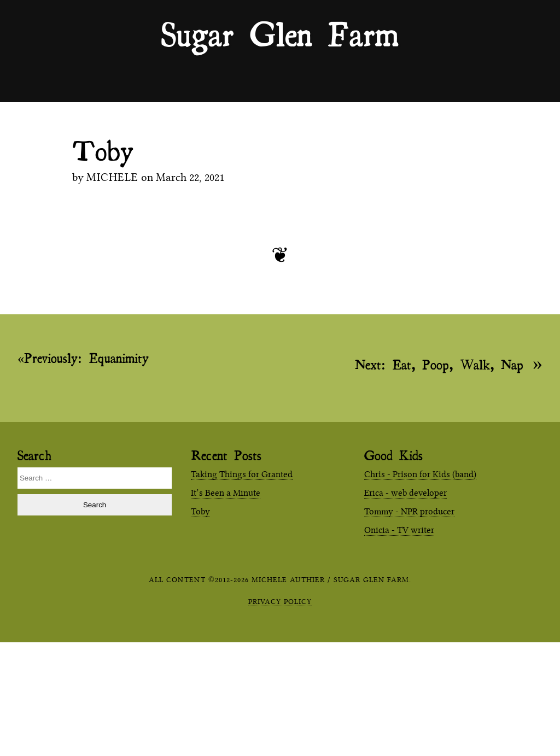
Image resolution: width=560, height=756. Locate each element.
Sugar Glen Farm (280, 33)
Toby (200, 511)
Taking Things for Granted (242, 474)
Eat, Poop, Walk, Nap (439, 364)
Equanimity (86, 358)
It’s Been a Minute (226, 493)
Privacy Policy (280, 601)
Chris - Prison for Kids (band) (420, 474)
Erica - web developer (406, 493)
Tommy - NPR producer (409, 511)
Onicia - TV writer (399, 530)
